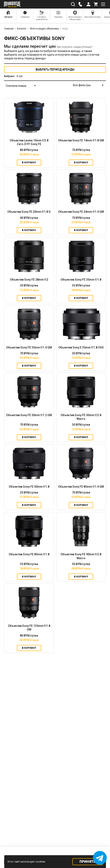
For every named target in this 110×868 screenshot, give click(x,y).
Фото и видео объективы (44, 29)
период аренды (55, 69)
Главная (9, 29)
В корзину (29, 163)
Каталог (22, 29)
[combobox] (20, 88)
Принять (88, 862)
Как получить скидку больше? (75, 47)
